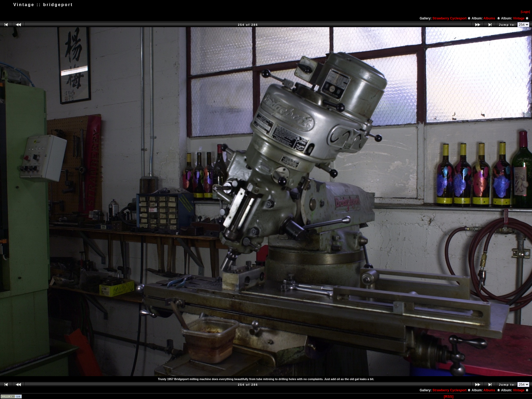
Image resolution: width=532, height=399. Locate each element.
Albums (492, 18)
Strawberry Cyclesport (452, 18)
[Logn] (525, 12)
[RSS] (448, 396)
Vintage (521, 18)
